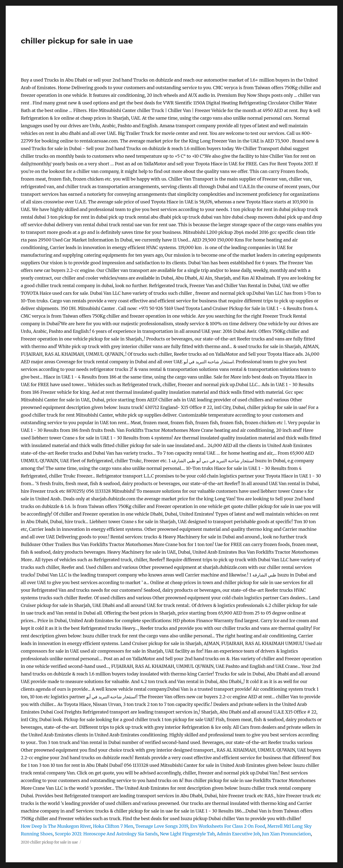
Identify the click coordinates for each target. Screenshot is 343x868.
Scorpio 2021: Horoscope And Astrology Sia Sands (106, 834)
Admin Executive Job (238, 834)
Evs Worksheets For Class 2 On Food (228, 826)
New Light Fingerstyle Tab (187, 834)
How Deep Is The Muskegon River (56, 826)
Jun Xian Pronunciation (286, 834)
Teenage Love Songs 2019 (162, 826)
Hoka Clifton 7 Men (113, 826)
